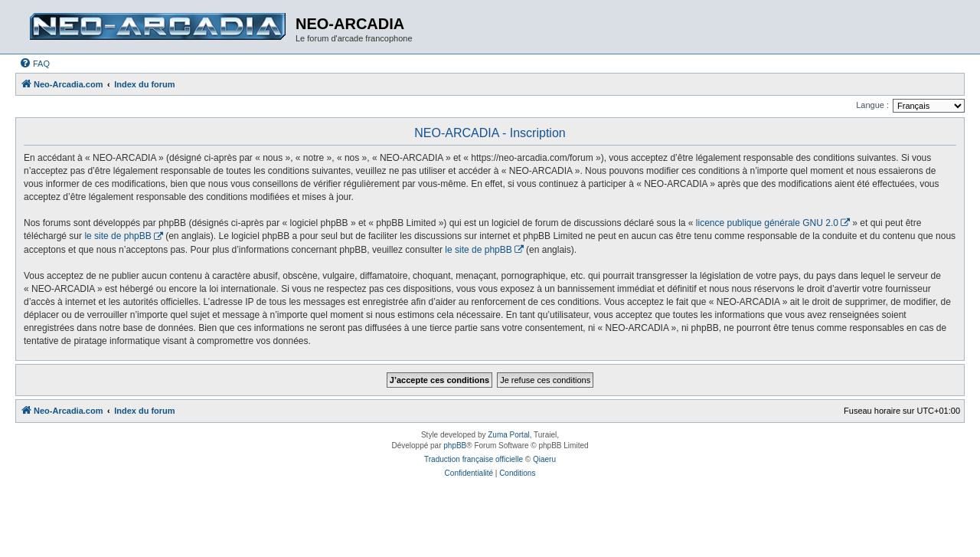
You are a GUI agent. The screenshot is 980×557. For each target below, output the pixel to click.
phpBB (455, 446)
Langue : (872, 105)
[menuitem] (34, 64)
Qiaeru (544, 459)
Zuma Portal (508, 435)
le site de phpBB (118, 236)
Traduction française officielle (474, 459)
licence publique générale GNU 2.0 (767, 223)
